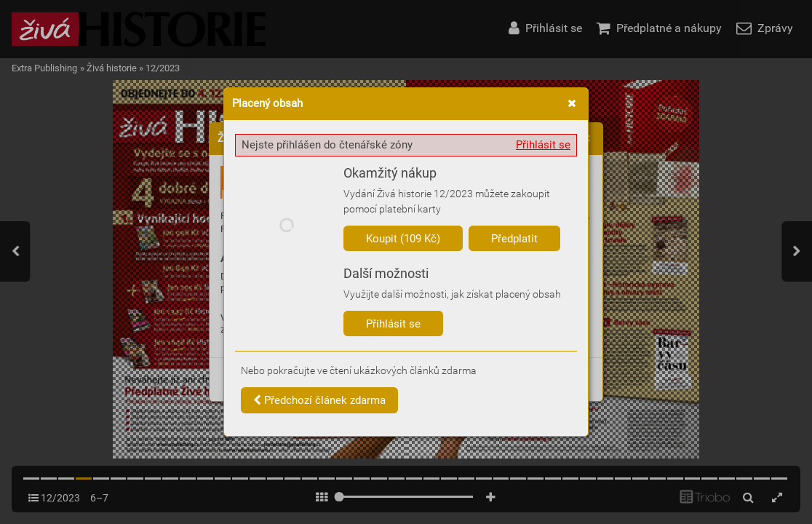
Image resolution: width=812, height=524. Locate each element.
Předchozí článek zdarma (319, 400)
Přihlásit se (543, 145)
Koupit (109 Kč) (403, 239)
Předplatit (514, 239)
